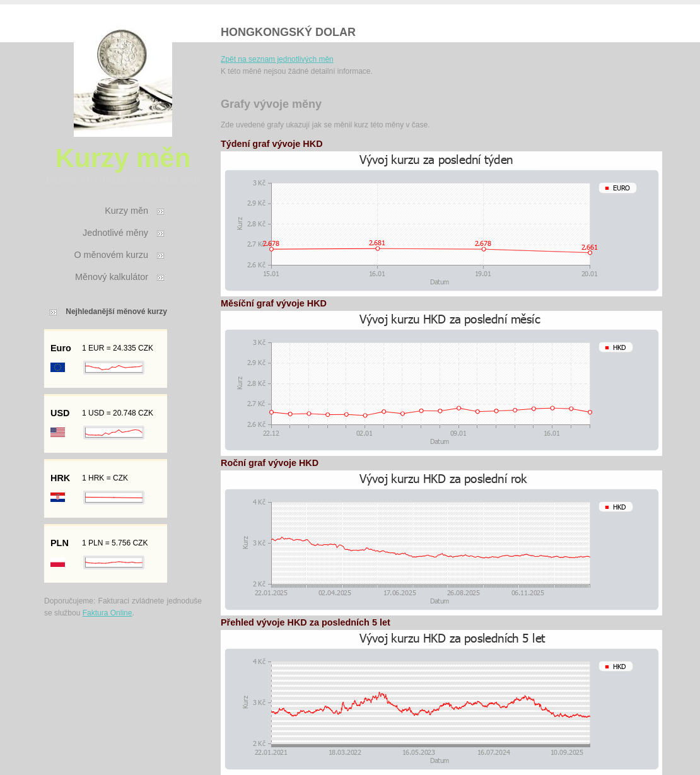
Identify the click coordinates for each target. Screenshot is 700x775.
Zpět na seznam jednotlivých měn (277, 59)
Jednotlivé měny (115, 233)
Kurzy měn (126, 211)
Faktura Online (108, 613)
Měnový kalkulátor (112, 277)
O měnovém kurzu (111, 255)
